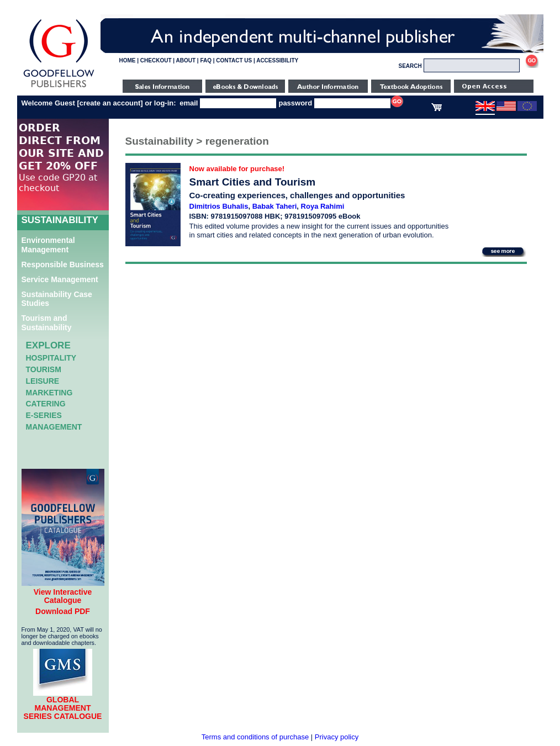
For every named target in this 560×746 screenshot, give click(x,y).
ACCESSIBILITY (277, 60)
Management (54, 427)
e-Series (44, 415)
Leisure (43, 381)
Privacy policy (337, 737)
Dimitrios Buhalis (219, 206)
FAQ (206, 60)
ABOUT (186, 60)
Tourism (44, 369)
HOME (128, 60)
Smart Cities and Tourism (253, 182)
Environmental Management (48, 245)
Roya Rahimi (323, 206)
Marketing (49, 393)
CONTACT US (234, 60)
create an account (110, 103)
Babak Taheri (275, 206)
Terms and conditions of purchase (255, 737)
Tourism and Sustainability (47, 323)
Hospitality (51, 358)
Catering (46, 404)
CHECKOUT (156, 60)
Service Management (60, 279)
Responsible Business (63, 264)
